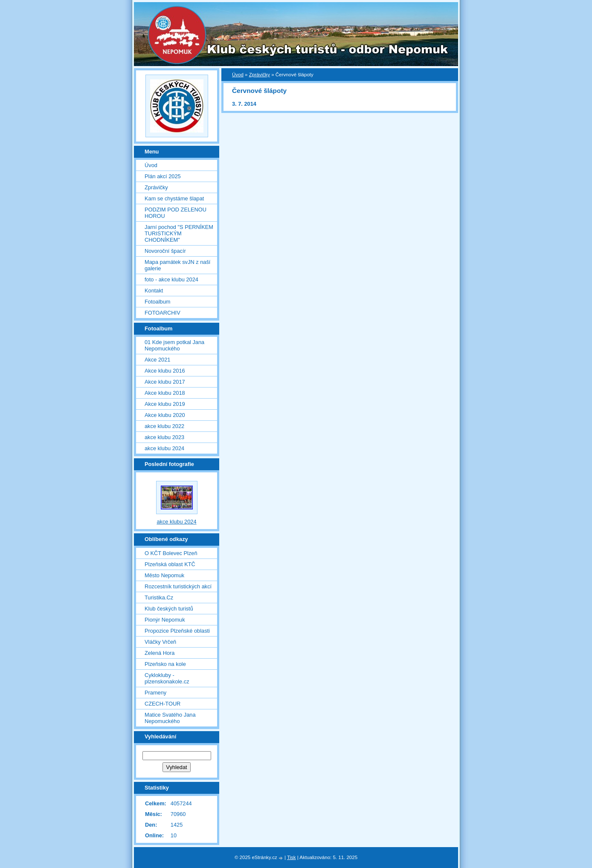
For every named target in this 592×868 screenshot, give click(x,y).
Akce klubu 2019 (165, 404)
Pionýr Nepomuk (165, 620)
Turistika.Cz (159, 597)
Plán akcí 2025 (163, 176)
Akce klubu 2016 (165, 371)
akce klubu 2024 (164, 448)
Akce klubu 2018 (165, 393)
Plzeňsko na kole (165, 664)
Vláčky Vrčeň (160, 642)
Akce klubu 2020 (165, 415)
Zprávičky (260, 75)
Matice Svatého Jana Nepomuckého (170, 718)
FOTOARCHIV (163, 313)
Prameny (155, 693)
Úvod (238, 75)
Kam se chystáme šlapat (174, 198)
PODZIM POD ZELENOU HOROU (176, 213)
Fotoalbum (157, 302)
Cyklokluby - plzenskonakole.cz (167, 678)
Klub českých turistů (169, 609)
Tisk (292, 857)
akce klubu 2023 (164, 437)
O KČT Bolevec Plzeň (171, 553)
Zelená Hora (160, 653)
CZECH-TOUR (163, 704)
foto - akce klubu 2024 (171, 279)
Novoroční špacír (165, 251)
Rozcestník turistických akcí (178, 586)
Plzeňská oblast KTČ (170, 564)
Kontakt (154, 291)
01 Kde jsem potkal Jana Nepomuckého (174, 345)
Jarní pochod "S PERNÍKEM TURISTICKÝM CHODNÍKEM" (179, 233)
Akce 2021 (157, 360)
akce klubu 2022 (164, 426)
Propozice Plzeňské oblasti (177, 631)
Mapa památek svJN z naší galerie (177, 265)
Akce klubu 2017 (165, 382)
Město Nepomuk (164, 575)
